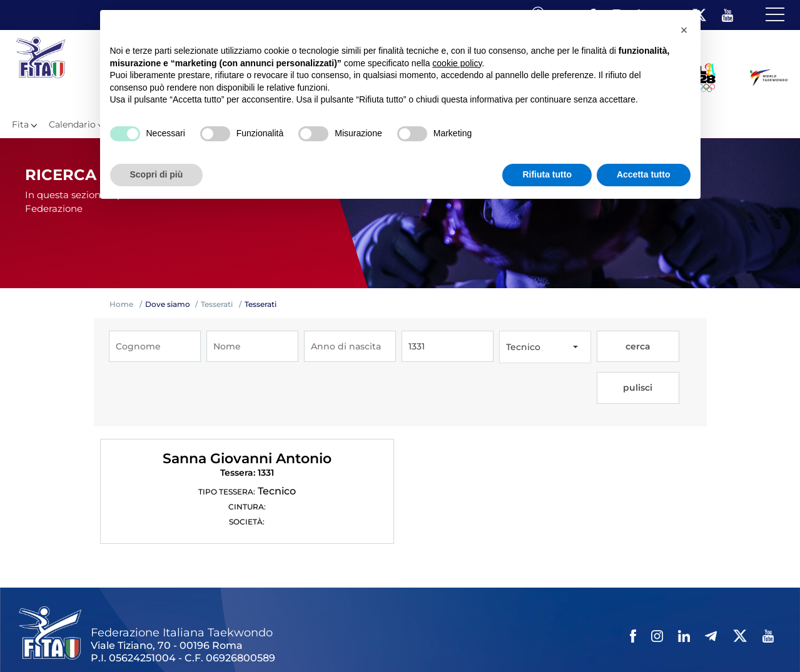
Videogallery (317, 640)
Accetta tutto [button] (644, 174)
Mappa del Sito (192, 640)
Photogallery (257, 640)
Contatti (368, 640)
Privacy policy (421, 640)
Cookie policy (484, 640)
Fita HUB (610, 640)
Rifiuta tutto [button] (547, 174)
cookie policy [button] (457, 63)
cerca (619, 347)
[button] (684, 30)
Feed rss (567, 640)
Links (142, 640)
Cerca (531, 640)
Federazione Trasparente (73, 640)
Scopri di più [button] (157, 174)
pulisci (665, 347)
